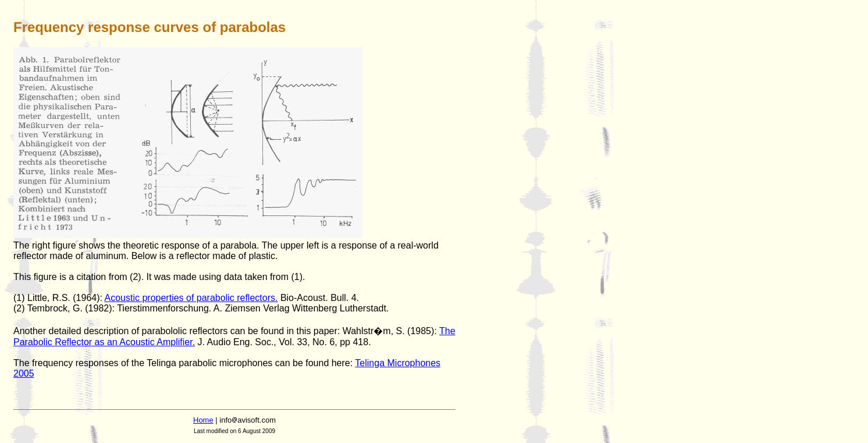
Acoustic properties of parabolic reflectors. (191, 298)
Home (203, 420)
